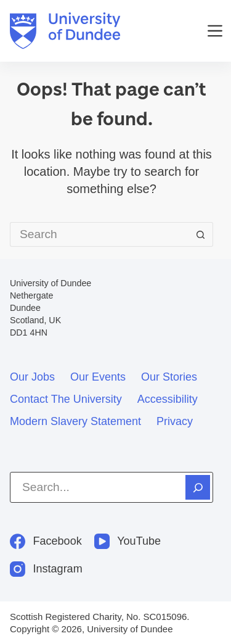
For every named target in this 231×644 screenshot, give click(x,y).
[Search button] (201, 234)
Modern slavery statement (75, 421)
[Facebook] (46, 541)
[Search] (198, 487)
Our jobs (32, 377)
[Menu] (215, 31)
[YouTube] (128, 541)
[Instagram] (46, 569)
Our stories (169, 377)
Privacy (175, 421)
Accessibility (168, 399)
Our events (98, 377)
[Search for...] (99, 234)
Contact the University (66, 399)
